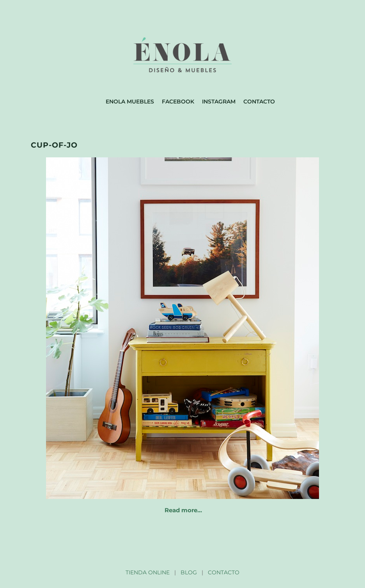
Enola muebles (130, 102)
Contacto (259, 102)
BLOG (189, 572)
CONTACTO (224, 572)
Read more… (183, 510)
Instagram (219, 102)
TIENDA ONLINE (148, 572)
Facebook (178, 102)
